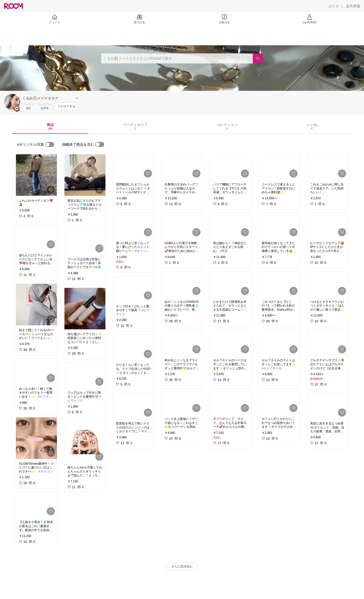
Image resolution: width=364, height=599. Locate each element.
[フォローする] (66, 106)
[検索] (258, 58)
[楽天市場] (353, 6)
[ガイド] (334, 6)
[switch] (50, 144)
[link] (36, 175)
